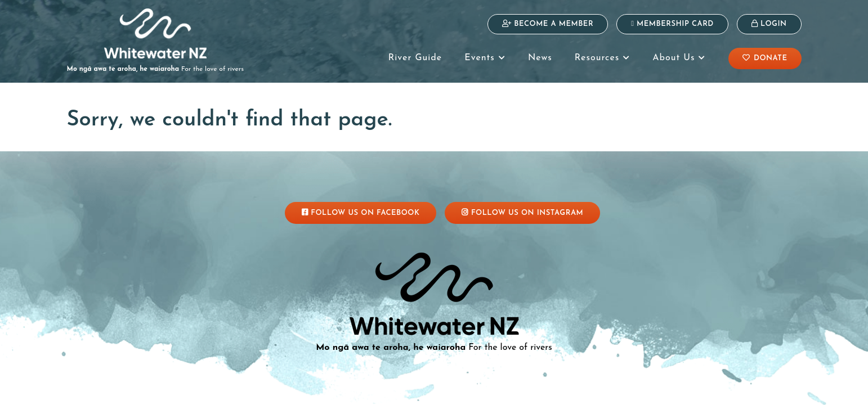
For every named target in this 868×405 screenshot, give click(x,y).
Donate (765, 58)
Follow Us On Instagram (522, 213)
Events (485, 58)
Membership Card (672, 24)
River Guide (415, 58)
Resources (602, 58)
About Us (679, 58)
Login (769, 24)
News (540, 58)
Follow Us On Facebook (361, 213)
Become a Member (548, 24)
